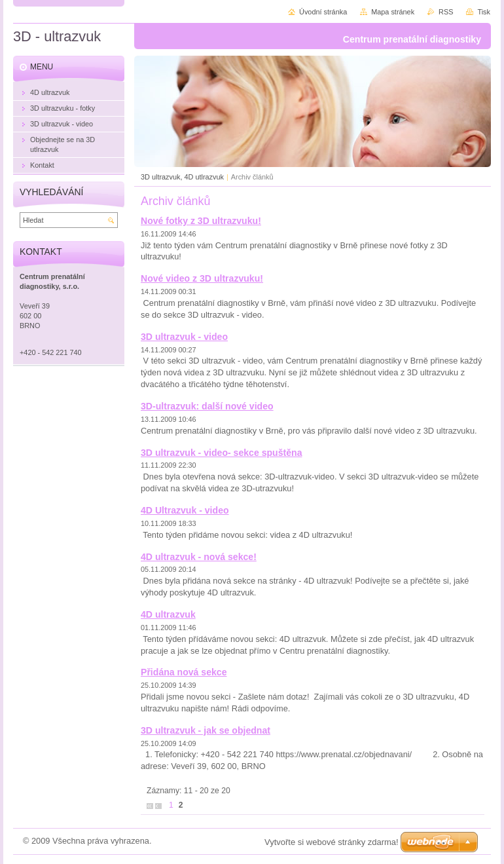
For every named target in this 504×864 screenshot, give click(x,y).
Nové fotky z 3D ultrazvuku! (201, 221)
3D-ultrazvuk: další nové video (207, 406)
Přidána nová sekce (184, 672)
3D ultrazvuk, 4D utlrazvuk (182, 177)
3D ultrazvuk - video (184, 337)
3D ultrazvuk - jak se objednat (206, 730)
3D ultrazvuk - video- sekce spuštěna (221, 453)
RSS (446, 12)
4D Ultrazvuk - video (185, 510)
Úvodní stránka (323, 12)
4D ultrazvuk (168, 614)
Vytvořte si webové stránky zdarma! (332, 842)
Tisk (484, 12)
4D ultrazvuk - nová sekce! (199, 557)
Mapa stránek (393, 12)
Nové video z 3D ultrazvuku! (202, 278)
